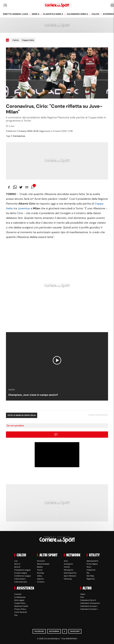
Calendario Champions (90, 603)
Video (83, 594)
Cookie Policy (20, 603)
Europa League (21, 573)
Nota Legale (19, 600)
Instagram (54, 631)
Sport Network (70, 576)
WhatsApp (75, 631)
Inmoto (67, 567)
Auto (66, 561)
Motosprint (69, 570)
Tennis (40, 570)
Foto (82, 597)
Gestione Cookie (21, 606)
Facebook (39, 631)
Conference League (23, 576)
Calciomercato (21, 582)
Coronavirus (18, 136)
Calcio (95, 14)
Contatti (18, 594)
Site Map (90, 576)
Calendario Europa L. (89, 606)
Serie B (17, 567)
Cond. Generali (21, 612)
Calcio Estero (20, 579)
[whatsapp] (15, 187)
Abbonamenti (92, 561)
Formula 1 (41, 561)
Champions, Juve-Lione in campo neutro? (33, 395)
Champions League (22, 570)
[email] (27, 187)
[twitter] (21, 187)
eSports (40, 579)
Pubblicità (91, 570)
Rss (88, 573)
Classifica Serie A (53, 14)
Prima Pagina (92, 564)
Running (40, 573)
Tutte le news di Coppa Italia (22, 415)
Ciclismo (41, 582)
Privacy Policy (20, 609)
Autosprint (68, 564)
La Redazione (20, 597)
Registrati (91, 579)
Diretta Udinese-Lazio (16, 14)
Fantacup (68, 579)
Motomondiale (43, 564)
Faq (16, 615)
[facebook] (9, 187)
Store (89, 567)
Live (16, 561)
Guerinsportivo (70, 573)
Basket (40, 567)
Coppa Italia (28, 40)
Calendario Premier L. (89, 609)
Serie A (35, 14)
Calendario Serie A (77, 14)
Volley (40, 576)
